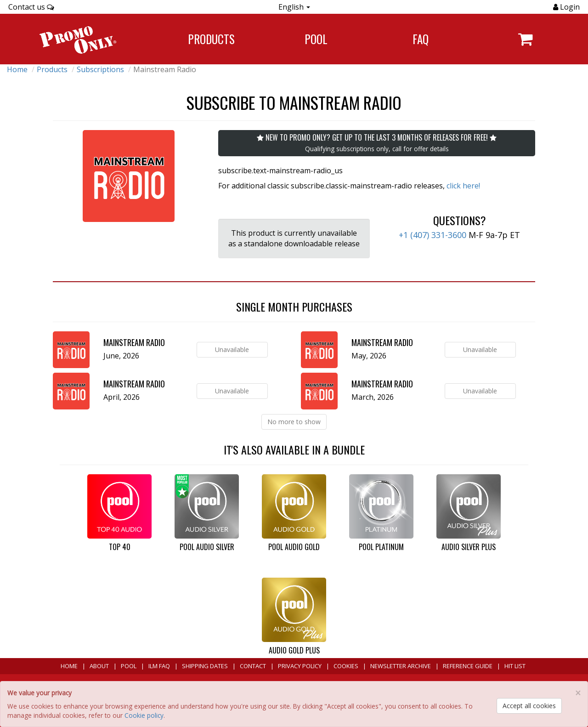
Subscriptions (100, 69)
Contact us (31, 7)
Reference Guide (468, 666)
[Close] (578, 693)
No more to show (294, 422)
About (99, 666)
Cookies (346, 666)
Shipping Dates (205, 666)
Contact (253, 666)
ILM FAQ (159, 666)
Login (569, 7)
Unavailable (232, 349)
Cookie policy (144, 715)
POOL (129, 666)
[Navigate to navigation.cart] (525, 39)
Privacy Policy (300, 666)
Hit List (515, 666)
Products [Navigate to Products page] (211, 39)
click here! (463, 186)
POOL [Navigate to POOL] (316, 39)
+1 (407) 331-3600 (433, 235)
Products (52, 69)
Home (17, 69)
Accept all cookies (529, 706)
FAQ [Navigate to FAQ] (421, 39)
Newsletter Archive (401, 666)
